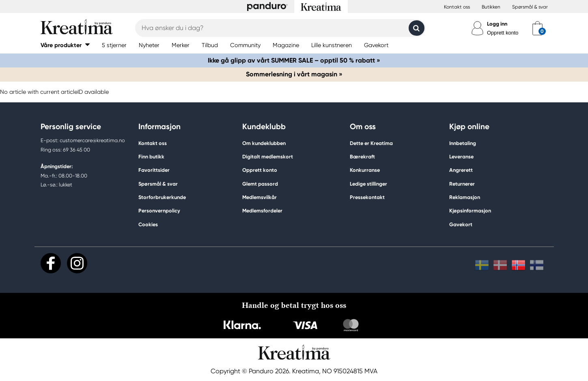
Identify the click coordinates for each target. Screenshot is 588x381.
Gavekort (461, 224)
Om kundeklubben (264, 143)
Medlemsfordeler (262, 211)
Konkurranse (365, 170)
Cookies (148, 225)
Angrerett (461, 170)
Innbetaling (463, 143)
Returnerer (462, 184)
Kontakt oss (457, 7)
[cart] (537, 28)
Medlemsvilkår (260, 197)
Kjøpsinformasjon (470, 211)
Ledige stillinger (368, 184)
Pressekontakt (367, 197)
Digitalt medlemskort (268, 157)
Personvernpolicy (159, 211)
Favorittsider (154, 170)
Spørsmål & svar (530, 7)
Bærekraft (362, 157)
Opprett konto (503, 33)
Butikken (491, 7)
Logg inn (497, 24)
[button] (65, 45)
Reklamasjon (465, 197)
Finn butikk (151, 157)
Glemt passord (260, 184)
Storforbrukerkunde (162, 197)
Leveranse (461, 157)
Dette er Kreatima (371, 143)
